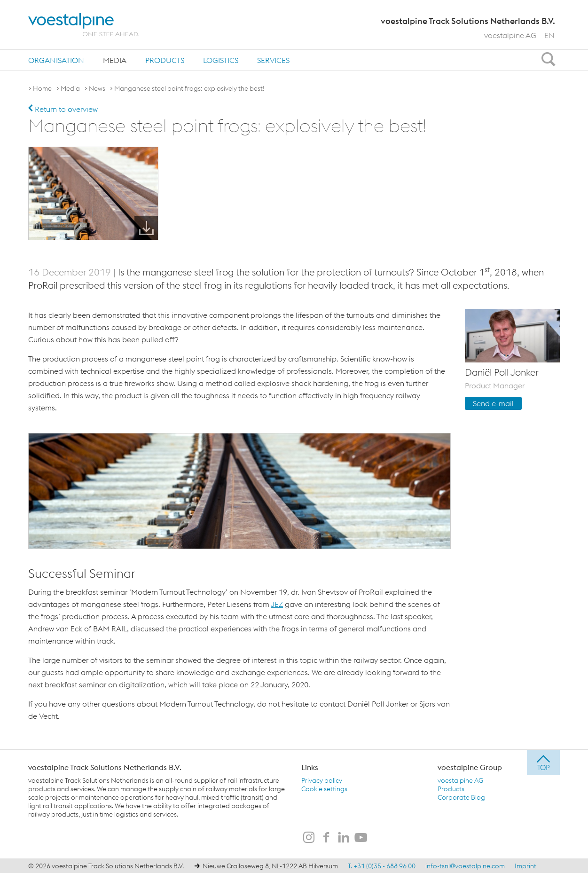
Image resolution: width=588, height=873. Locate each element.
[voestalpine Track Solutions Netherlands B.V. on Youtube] (361, 838)
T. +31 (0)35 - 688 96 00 (382, 865)
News (97, 88)
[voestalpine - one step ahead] (84, 25)
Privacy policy (322, 780)
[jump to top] (543, 762)
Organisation (56, 60)
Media (115, 60)
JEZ (277, 604)
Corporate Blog (461, 797)
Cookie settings (324, 788)
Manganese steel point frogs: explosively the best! (189, 88)
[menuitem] (56, 60)
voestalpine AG (510, 35)
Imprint (525, 865)
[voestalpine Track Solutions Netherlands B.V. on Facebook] (326, 838)
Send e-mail (493, 403)
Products (165, 60)
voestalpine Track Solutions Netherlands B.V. (105, 767)
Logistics (221, 60)
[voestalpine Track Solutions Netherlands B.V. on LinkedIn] (344, 838)
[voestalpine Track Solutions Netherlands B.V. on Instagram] (309, 838)
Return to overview (63, 109)
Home (42, 88)
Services (273, 60)
